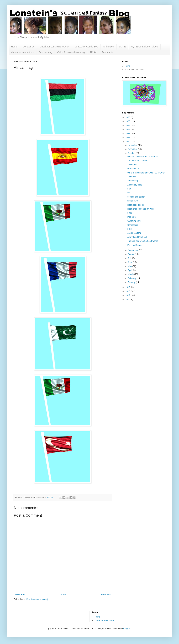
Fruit (129, 229)
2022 (128, 134)
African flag (133, 181)
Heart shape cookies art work (141, 209)
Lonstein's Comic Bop (86, 47)
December (133, 145)
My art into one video (134, 70)
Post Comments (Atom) (37, 599)
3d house (132, 177)
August (131, 254)
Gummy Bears (134, 221)
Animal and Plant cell (137, 237)
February (132, 278)
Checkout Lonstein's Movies (55, 47)
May (130, 266)
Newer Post (20, 594)
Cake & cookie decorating (71, 52)
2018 (128, 291)
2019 (128, 287)
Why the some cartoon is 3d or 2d (143, 157)
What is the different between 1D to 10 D (146, 173)
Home (14, 47)
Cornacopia (133, 225)
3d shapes (132, 165)
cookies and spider (136, 197)
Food (130, 213)
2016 (128, 299)
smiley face (133, 201)
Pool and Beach (135, 245)
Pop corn (131, 217)
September (133, 250)
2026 (128, 117)
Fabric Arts (107, 52)
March (131, 274)
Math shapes (133, 169)
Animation (108, 47)
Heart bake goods (136, 205)
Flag (129, 189)
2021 (128, 138)
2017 (128, 295)
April (130, 270)
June (130, 262)
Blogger (127, 629)
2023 (128, 129)
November (133, 149)
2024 (128, 125)
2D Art (93, 52)
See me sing (45, 52)
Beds (130, 193)
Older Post (106, 594)
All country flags (135, 185)
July (130, 258)
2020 (128, 141)
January (132, 282)
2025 (128, 121)
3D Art (122, 47)
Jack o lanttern (134, 233)
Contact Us (28, 47)
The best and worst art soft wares (143, 241)
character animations (22, 52)
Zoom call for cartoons (138, 161)
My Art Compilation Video (144, 47)
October (132, 153)
